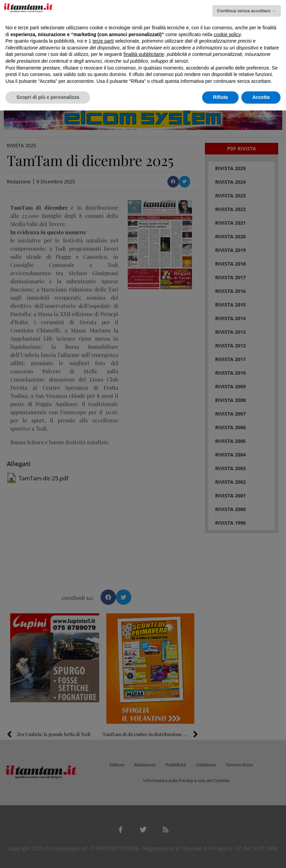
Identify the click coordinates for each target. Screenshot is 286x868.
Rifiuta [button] (221, 97)
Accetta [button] (261, 97)
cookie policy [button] (227, 34)
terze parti (103, 41)
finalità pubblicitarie (144, 54)
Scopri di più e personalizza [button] (48, 97)
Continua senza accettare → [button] (247, 11)
